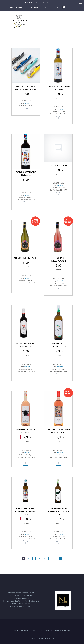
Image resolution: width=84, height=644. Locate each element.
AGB (35, 630)
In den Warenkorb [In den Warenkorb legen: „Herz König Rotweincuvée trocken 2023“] (24, 202)
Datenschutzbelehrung (62, 630)
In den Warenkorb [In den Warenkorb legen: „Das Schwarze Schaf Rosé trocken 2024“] (24, 459)
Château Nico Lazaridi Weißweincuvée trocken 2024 (26, 512)
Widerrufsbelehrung (21, 630)
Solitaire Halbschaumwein (26, 258)
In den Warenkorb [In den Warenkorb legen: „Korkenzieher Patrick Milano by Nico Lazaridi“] (24, 108)
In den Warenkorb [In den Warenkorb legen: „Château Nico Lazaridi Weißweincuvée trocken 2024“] (24, 541)
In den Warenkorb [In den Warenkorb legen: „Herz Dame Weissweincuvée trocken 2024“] (57, 116)
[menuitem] (12, 7)
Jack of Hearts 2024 (58, 165)
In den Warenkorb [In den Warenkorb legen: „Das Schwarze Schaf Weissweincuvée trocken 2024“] (57, 541)
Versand (27, 103)
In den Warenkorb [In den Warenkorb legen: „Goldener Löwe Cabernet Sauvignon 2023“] (24, 374)
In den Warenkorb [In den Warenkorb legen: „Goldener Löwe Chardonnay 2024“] (57, 374)
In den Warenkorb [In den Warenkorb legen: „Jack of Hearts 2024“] (57, 192)
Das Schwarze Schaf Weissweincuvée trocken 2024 (58, 512)
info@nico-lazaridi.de (24, 606)
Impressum (45, 630)
